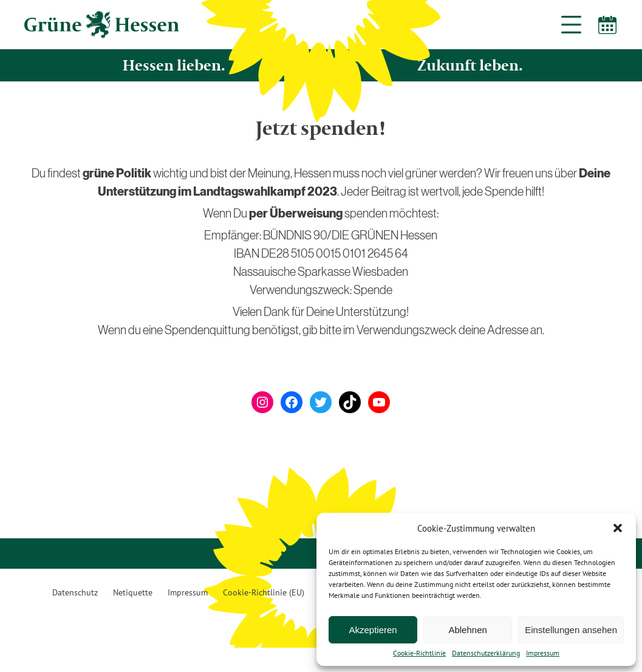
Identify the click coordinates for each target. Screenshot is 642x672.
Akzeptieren (373, 630)
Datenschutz (75, 592)
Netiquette (133, 592)
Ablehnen (467, 630)
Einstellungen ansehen (571, 630)
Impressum (543, 653)
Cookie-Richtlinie (419, 653)
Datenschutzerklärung (486, 653)
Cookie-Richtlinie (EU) (264, 592)
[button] (618, 528)
